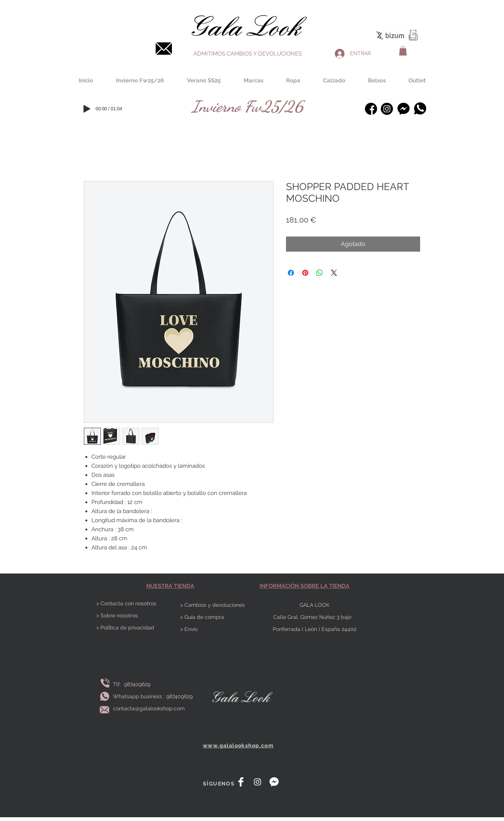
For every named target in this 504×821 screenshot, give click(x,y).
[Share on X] (334, 273)
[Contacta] (164, 49)
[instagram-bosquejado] (387, 109)
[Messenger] (403, 109)
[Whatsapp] (420, 108)
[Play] (87, 109)
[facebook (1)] (371, 109)
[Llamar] (105, 683)
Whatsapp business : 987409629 (153, 696)
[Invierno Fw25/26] (247, 106)
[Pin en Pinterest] (305, 273)
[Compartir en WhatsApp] (320, 273)
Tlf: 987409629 (133, 684)
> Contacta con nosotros (126, 603)
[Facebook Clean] (241, 782)
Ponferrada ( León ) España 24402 (315, 629)
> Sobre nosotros (117, 615)
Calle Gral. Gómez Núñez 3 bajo (315, 617)
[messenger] (274, 782)
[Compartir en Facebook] (291, 273)
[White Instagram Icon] (257, 782)
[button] (403, 51)
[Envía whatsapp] (105, 697)
